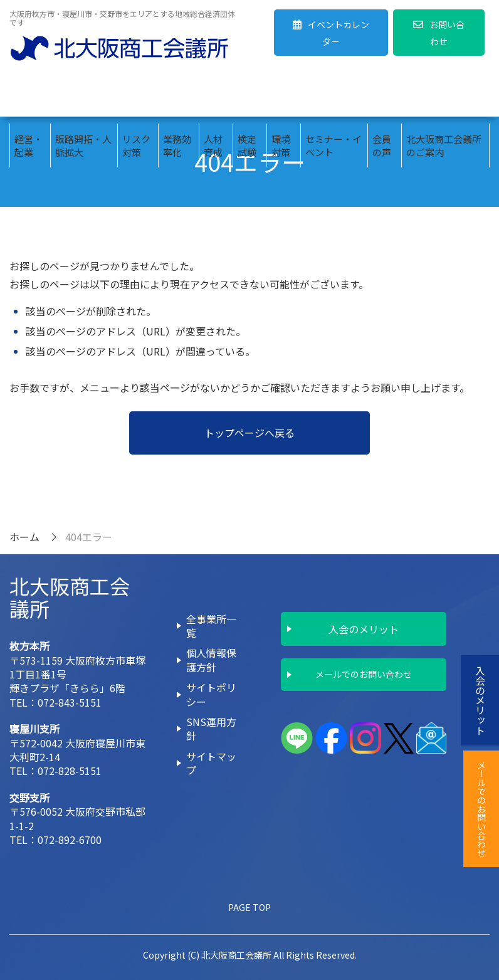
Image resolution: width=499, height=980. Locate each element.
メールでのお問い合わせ (364, 674)
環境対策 (281, 95)
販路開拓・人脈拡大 (83, 95)
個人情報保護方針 (211, 660)
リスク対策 (136, 95)
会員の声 (382, 95)
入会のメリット (364, 629)
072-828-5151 (70, 771)
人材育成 (213, 95)
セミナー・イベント (334, 95)
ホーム (24, 537)
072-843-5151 (70, 702)
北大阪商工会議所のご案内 (444, 95)
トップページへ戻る (249, 433)
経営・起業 (29, 95)
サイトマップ (211, 763)
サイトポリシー (211, 694)
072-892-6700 (70, 840)
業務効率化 (177, 95)
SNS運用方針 (211, 729)
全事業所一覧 (211, 626)
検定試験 (247, 95)
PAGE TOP (249, 907)
